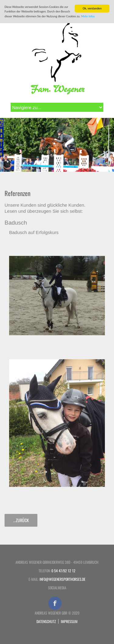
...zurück (21, 520)
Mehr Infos (88, 16)
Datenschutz (46, 621)
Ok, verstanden (92, 8)
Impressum (69, 621)
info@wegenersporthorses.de (62, 579)
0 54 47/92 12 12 (63, 571)
